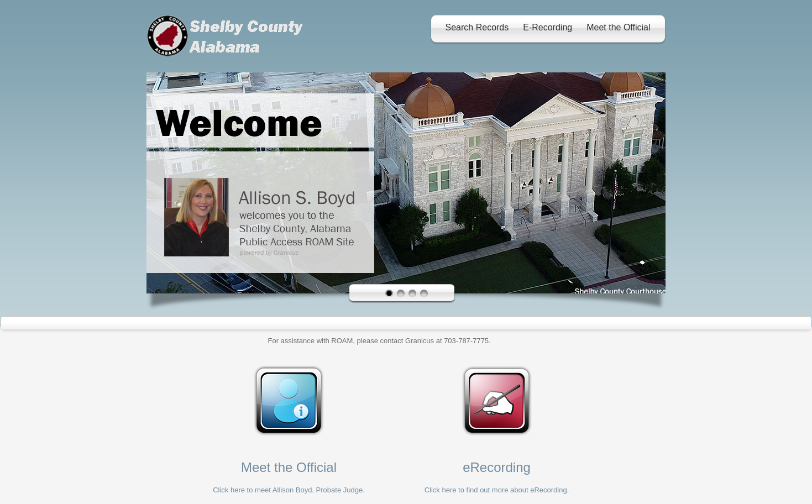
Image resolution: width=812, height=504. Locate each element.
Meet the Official (618, 27)
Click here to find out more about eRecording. (497, 490)
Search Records (477, 27)
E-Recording (548, 27)
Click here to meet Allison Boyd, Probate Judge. (289, 490)
